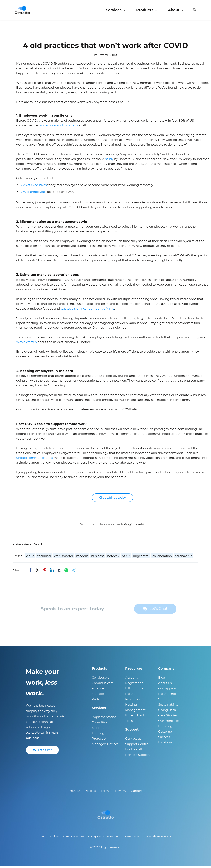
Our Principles (169, 723)
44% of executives (33, 187)
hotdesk (113, 558)
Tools (129, 723)
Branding (165, 728)
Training (98, 735)
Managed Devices (105, 746)
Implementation (104, 719)
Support (98, 730)
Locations (165, 744)
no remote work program (59, 127)
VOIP (38, 547)
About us (165, 685)
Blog (162, 680)
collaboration (162, 558)
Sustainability (168, 707)
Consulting (100, 724)
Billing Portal (135, 690)
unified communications (35, 460)
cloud (30, 558)
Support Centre (137, 746)
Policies (90, 793)
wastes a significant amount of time (87, 310)
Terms (105, 793)
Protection (100, 741)
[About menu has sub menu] (175, 11)
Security (164, 701)
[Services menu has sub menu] (115, 11)
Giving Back (167, 712)
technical (44, 558)
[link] (30, 572)
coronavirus (183, 558)
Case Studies (168, 717)
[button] (193, 11)
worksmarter (64, 558)
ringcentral (141, 558)
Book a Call (133, 751)
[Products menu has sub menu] (146, 11)
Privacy (74, 793)
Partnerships (168, 696)
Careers (137, 793)
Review (121, 793)
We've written (27, 344)
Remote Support (138, 757)
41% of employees (33, 194)
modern (82, 558)
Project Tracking (137, 717)
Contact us (133, 741)
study (110, 161)
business (98, 558)
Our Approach (169, 690)
